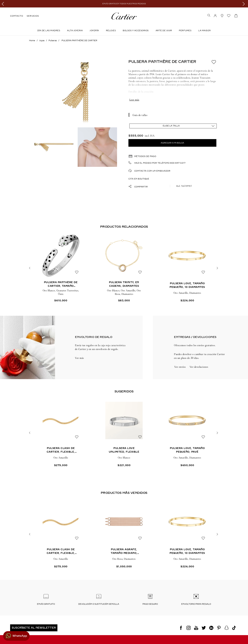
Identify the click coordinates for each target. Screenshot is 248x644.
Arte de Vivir (164, 31)
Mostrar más (172, 100)
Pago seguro (150, 604)
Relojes (111, 31)
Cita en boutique (139, 179)
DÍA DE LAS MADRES (49, 31)
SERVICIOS (33, 16)
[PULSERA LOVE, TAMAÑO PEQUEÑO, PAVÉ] (187, 433)
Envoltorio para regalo (196, 604)
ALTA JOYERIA (75, 31)
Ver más (79, 358)
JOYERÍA (94, 31)
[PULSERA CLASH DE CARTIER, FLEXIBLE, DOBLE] (61, 433)
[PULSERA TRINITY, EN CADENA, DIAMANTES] (124, 268)
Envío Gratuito (46, 604)
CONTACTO (17, 16)
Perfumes (185, 31)
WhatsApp (20, 636)
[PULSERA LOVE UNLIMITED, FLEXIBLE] (124, 433)
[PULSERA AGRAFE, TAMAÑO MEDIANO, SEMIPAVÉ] (124, 534)
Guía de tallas (140, 115)
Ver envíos (180, 367)
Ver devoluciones (199, 367)
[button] (209, 16)
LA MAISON (205, 31)
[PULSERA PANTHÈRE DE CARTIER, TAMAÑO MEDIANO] (61, 268)
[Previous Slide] (4, 4)
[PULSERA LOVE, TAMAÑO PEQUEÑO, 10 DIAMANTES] (187, 268)
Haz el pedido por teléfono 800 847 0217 (160, 163)
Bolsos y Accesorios (136, 31)
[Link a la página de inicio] (32, 41)
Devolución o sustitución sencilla (99, 604)
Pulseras (53, 41)
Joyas (42, 41)
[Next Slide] (244, 4)
